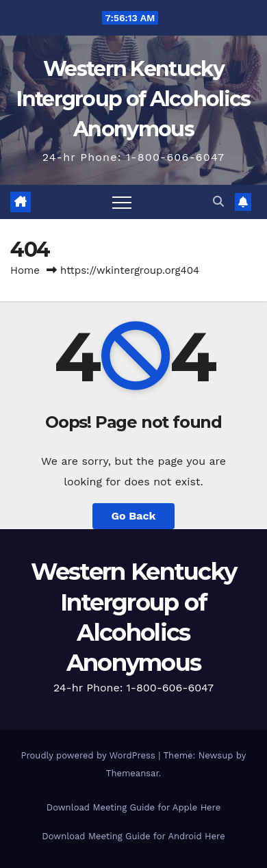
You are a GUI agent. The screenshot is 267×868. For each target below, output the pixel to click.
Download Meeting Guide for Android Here (133, 836)
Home (25, 270)
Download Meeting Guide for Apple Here (133, 807)
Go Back (134, 516)
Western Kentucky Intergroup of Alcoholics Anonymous (133, 99)
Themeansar (132, 773)
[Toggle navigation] (122, 202)
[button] (218, 202)
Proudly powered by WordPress (90, 755)
